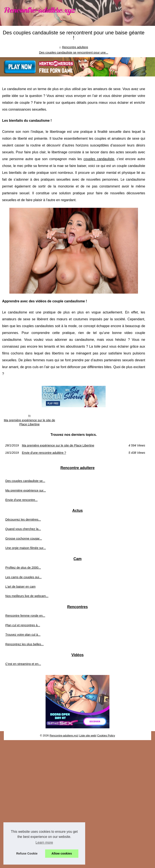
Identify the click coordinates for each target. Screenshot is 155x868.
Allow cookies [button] (62, 853)
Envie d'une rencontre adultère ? (44, 453)
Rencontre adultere (75, 47)
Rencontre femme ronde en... (25, 616)
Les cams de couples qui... (23, 577)
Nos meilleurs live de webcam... (27, 596)
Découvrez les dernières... (23, 520)
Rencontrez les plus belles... (24, 644)
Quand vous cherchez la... (23, 529)
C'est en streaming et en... (23, 664)
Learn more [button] (44, 842)
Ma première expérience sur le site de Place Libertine (29, 422)
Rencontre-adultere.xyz (64, 736)
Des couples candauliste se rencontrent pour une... (74, 53)
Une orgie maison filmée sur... (26, 548)
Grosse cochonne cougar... (24, 539)
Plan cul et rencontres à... (23, 625)
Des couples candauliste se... (25, 481)
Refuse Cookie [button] (27, 853)
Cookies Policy (106, 736)
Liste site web (88, 736)
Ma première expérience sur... (26, 490)
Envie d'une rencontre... (22, 500)
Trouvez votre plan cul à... (23, 635)
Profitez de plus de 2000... (23, 568)
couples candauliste (99, 159)
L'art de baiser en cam (20, 587)
